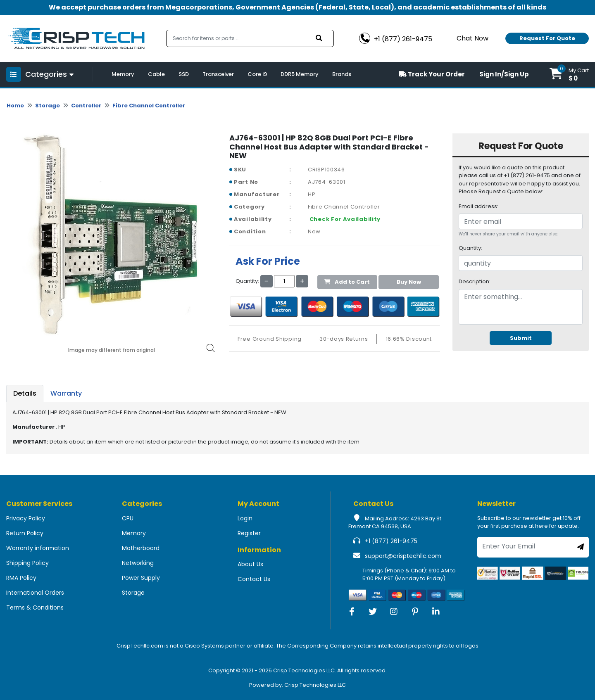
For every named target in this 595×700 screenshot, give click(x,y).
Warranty (66, 393)
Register (249, 533)
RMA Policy (21, 578)
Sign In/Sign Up (504, 74)
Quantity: (470, 248)
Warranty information (38, 548)
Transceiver (218, 74)
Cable (156, 74)
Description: (475, 281)
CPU (128, 518)
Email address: (478, 206)
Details (25, 393)
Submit (521, 338)
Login (245, 518)
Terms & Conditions (35, 607)
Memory (123, 74)
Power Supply (141, 578)
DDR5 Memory (300, 74)
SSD (184, 74)
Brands (342, 74)
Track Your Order (432, 74)
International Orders (35, 593)
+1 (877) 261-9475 (391, 541)
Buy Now (409, 282)
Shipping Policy (27, 563)
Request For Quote (547, 38)
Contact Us (254, 579)
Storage (48, 106)
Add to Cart (347, 282)
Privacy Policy (26, 518)
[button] (569, 74)
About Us (250, 564)
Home (15, 106)
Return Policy (25, 533)
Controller (86, 106)
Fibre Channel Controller (149, 106)
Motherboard (141, 548)
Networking (138, 563)
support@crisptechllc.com (403, 556)
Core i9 (257, 74)
